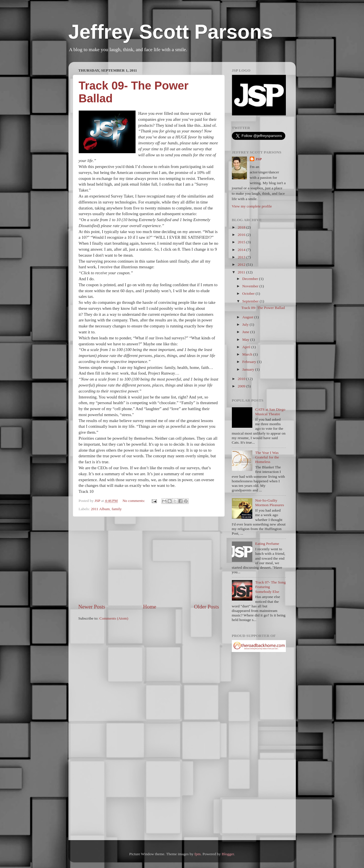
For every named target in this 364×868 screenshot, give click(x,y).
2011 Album (100, 509)
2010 (242, 379)
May (246, 339)
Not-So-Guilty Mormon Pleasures (270, 503)
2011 (242, 272)
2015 (242, 242)
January (249, 369)
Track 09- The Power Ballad (263, 308)
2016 (242, 235)
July (246, 324)
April (247, 347)
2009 (242, 386)
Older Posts (207, 607)
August (248, 317)
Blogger (228, 854)
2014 (242, 250)
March (248, 354)
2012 (242, 264)
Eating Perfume (267, 544)
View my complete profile (252, 206)
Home (150, 607)
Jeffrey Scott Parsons (171, 32)
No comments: (134, 501)
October (249, 293)
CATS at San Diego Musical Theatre (270, 412)
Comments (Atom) (114, 618)
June (246, 332)
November (251, 286)
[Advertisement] (149, 560)
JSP (259, 159)
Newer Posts (92, 607)
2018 (242, 227)
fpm (197, 854)
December (251, 279)
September (251, 301)
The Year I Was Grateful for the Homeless (267, 457)
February (250, 362)
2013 (242, 257)
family (117, 509)
